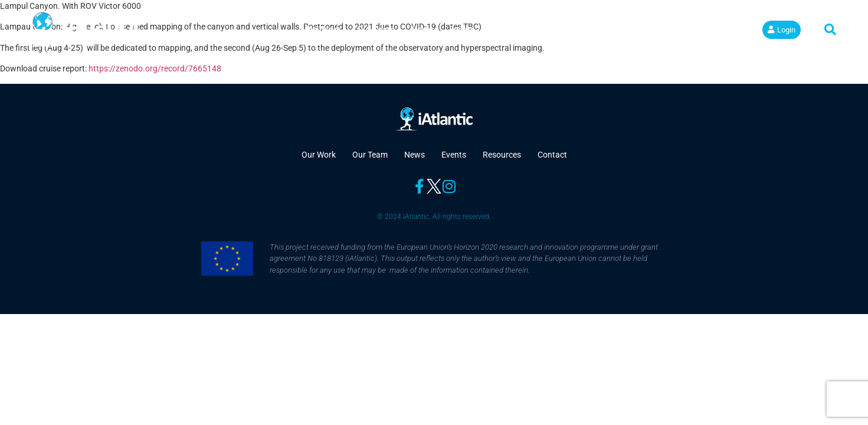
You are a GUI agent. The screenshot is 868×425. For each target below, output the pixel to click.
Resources (512, 30)
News (422, 30)
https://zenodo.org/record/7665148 (155, 68)
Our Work (323, 30)
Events (462, 30)
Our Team (376, 30)
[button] (830, 30)
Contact (564, 30)
